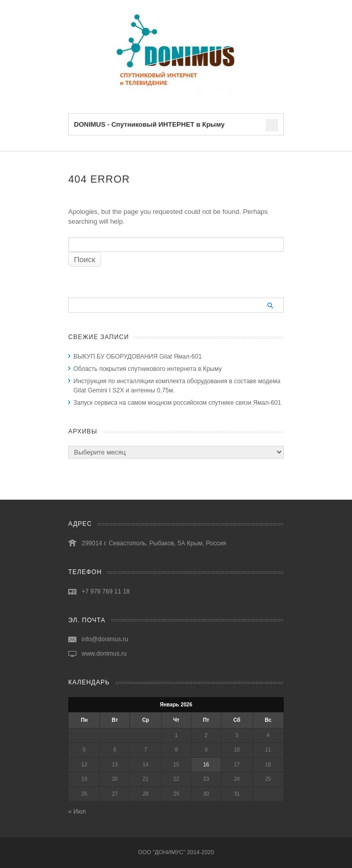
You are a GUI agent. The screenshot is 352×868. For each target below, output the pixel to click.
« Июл (77, 812)
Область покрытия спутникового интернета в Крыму (148, 369)
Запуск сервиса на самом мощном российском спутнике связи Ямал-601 (177, 403)
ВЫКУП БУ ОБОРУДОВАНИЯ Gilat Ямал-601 (138, 357)
